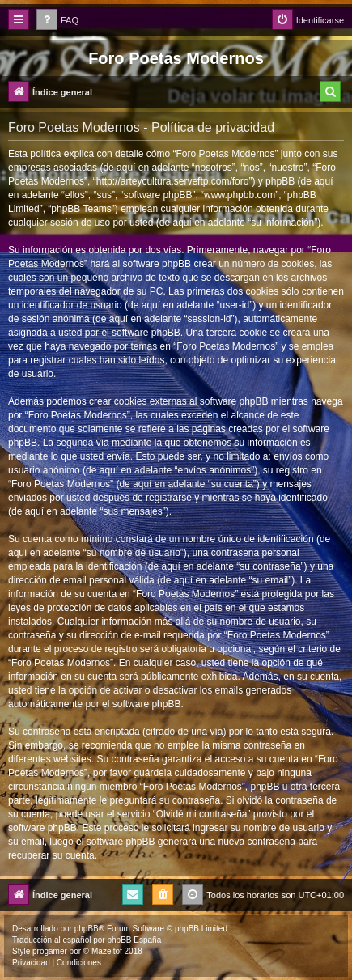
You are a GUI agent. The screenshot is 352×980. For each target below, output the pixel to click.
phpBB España (134, 940)
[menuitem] (57, 21)
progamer (50, 951)
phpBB (87, 929)
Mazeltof (107, 951)
